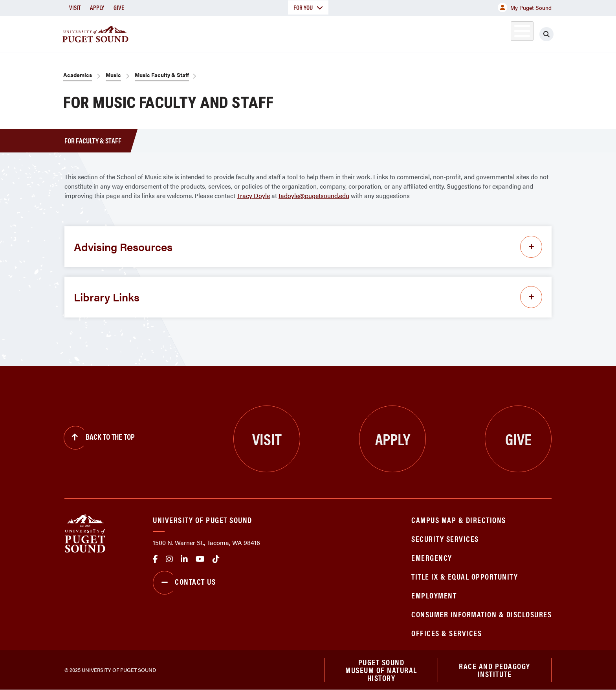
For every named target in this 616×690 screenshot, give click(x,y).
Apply (97, 7)
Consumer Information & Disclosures (481, 614)
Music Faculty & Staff (162, 75)
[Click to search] (546, 34)
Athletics (461, 33)
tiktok (216, 559)
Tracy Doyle (253, 195)
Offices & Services (446, 633)
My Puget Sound (525, 7)
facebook (155, 559)
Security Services (445, 539)
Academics (280, 33)
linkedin (184, 559)
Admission (339, 33)
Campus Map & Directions (459, 520)
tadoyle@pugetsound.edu (314, 195)
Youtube (200, 559)
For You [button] (308, 7)
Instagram (169, 559)
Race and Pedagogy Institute (495, 670)
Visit (75, 7)
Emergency (432, 557)
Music (113, 75)
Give (119, 7)
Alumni (503, 33)
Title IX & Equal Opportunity (465, 576)
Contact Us (184, 583)
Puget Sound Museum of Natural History (381, 670)
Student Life (400, 33)
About (227, 33)
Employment (434, 595)
